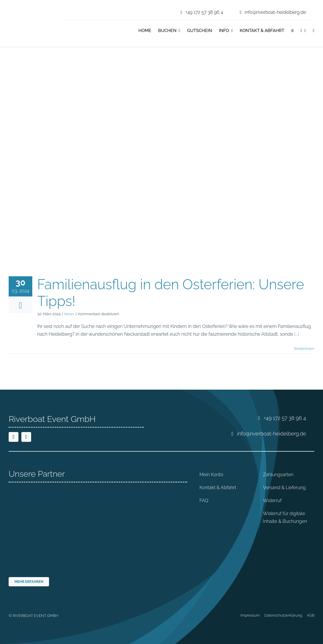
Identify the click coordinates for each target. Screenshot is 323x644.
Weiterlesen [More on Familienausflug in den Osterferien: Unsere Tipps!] (304, 349)
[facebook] (14, 437)
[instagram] (26, 437)
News (69, 314)
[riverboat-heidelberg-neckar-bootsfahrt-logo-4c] (27, 7)
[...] (296, 334)
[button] (292, 31)
